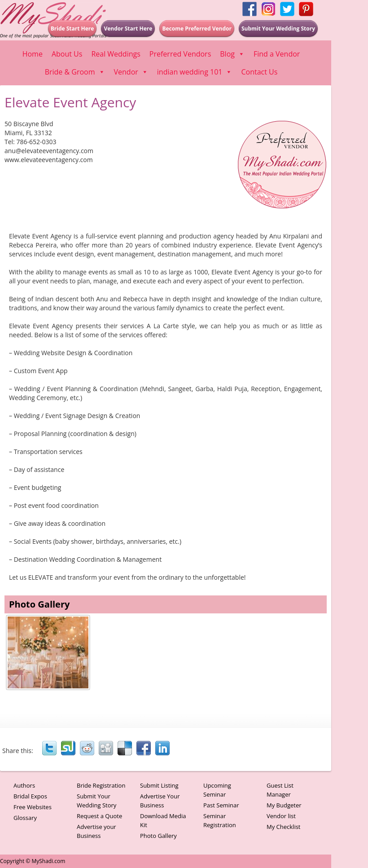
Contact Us (259, 72)
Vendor (131, 72)
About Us (67, 54)
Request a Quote (99, 816)
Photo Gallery (158, 836)
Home (33, 54)
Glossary (25, 818)
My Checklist (284, 827)
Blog (232, 54)
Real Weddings (116, 54)
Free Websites (33, 807)
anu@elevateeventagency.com (49, 151)
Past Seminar (221, 805)
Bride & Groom (75, 72)
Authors (24, 785)
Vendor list (281, 816)
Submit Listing (159, 785)
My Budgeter (284, 805)
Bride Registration (101, 785)
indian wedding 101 (195, 72)
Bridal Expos (30, 796)
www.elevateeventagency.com (49, 160)
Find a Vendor (277, 54)
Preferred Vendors (180, 54)
